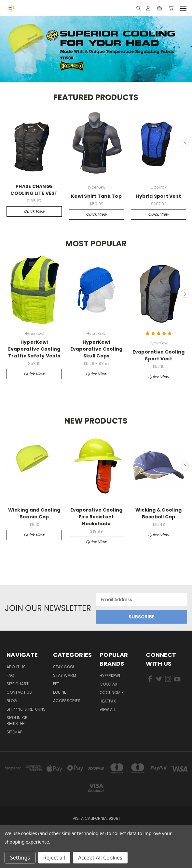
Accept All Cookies (100, 858)
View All (108, 709)
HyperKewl (110, 676)
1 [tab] (180, 77)
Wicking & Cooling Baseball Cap (158, 513)
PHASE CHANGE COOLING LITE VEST (34, 190)
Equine (60, 692)
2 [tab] (188, 77)
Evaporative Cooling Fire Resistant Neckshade (96, 517)
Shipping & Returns (26, 709)
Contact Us (19, 692)
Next (185, 144)
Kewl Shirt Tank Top (96, 196)
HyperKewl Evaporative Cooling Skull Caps (96, 349)
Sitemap (14, 732)
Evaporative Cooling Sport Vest (159, 355)
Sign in (14, 718)
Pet (56, 684)
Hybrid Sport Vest (158, 196)
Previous (7, 144)
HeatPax (108, 701)
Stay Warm (65, 675)
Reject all (54, 858)
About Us (16, 667)
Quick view (34, 211)
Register (16, 723)
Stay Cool (64, 667)
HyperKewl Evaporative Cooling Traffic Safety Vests (34, 349)
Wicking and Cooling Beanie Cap (34, 513)
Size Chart (18, 684)
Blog (12, 701)
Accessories (67, 701)
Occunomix (112, 693)
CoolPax (108, 684)
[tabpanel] (96, 48)
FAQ (10, 675)
